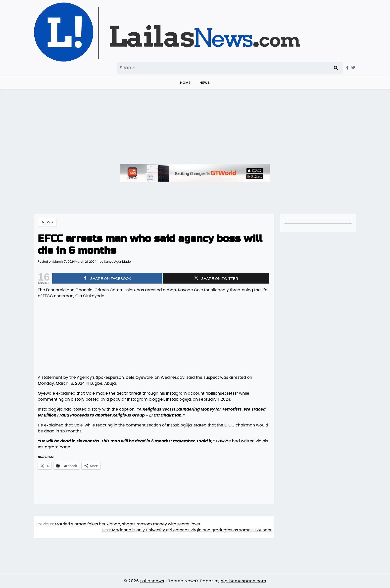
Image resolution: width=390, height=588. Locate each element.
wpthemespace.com (244, 581)
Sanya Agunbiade (117, 262)
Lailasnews (152, 581)
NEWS (205, 83)
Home (185, 83)
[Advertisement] (195, 126)
